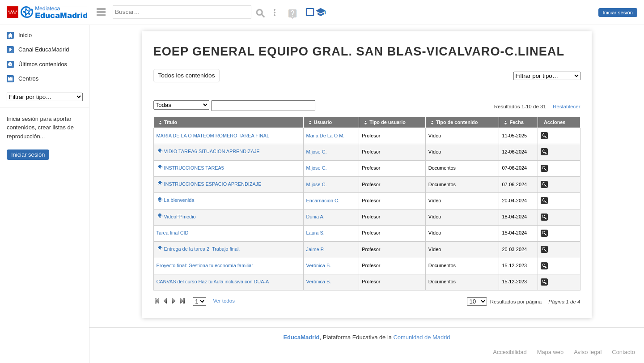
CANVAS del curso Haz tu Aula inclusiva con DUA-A (213, 282)
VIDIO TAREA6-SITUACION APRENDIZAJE (212, 151)
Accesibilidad (510, 352)
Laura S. (316, 233)
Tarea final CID (173, 233)
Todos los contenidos (187, 75)
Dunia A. (316, 217)
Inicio (25, 35)
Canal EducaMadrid (44, 49)
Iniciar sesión (618, 13)
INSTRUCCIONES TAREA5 (194, 168)
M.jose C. (317, 152)
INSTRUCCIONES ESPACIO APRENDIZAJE (213, 184)
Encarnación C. (323, 201)
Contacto (623, 352)
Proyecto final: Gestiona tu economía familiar (205, 265)
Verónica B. (319, 265)
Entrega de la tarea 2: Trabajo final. (202, 249)
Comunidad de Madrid (422, 337)
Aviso (588, 352)
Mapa (551, 352)
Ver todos (224, 301)
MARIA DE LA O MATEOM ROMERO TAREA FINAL (213, 136)
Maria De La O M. (326, 136)
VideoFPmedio (180, 217)
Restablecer (567, 107)
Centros (28, 79)
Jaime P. (316, 249)
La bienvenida (179, 200)
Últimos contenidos (43, 64)
